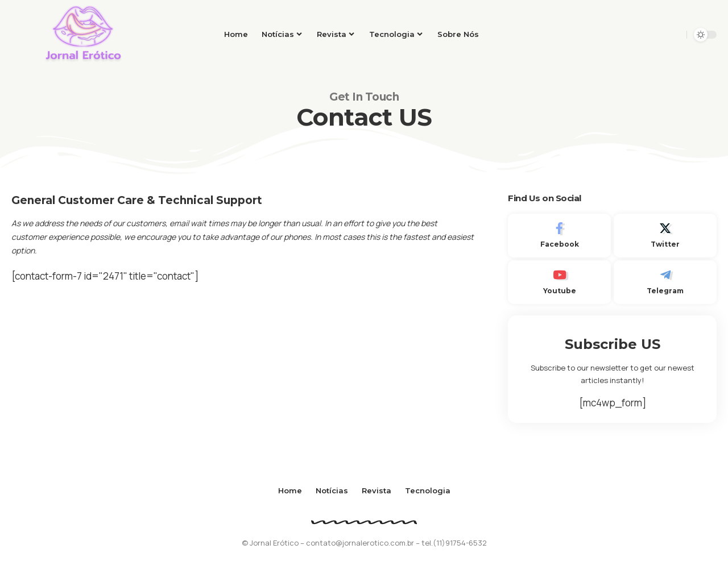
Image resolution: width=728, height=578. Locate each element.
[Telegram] (665, 282)
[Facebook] (559, 236)
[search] (674, 35)
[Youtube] (559, 282)
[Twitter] (665, 236)
